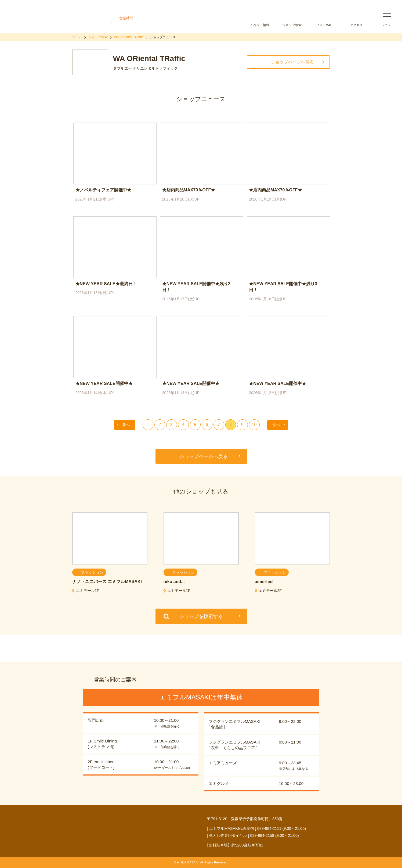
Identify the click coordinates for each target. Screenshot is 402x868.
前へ (126, 425)
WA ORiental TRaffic (129, 37)
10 (254, 425)
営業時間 (126, 18)
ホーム (77, 37)
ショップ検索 (292, 25)
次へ (276, 425)
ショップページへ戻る (292, 62)
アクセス (356, 25)
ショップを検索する (201, 616)
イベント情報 (260, 25)
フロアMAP (324, 25)
